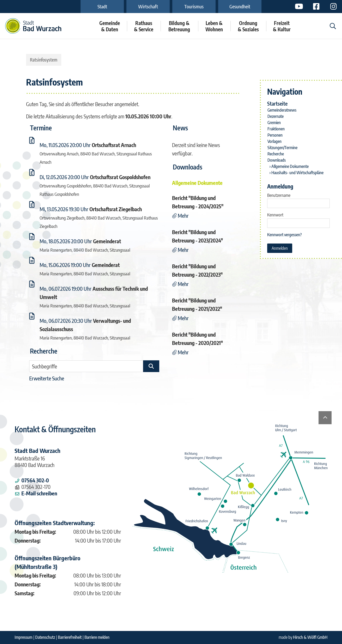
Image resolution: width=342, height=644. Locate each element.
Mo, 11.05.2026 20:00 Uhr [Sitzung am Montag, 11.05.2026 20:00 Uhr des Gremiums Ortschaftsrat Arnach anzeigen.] (65, 145)
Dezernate (276, 116)
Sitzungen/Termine (282, 148)
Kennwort (275, 215)
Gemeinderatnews (282, 110)
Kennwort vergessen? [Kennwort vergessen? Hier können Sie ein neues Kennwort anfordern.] (285, 235)
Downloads (277, 160)
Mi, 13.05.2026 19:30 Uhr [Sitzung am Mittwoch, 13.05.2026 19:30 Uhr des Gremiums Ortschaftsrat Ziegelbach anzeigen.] (64, 209)
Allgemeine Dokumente (290, 166)
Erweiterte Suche (47, 378)
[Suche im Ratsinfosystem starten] (151, 366)
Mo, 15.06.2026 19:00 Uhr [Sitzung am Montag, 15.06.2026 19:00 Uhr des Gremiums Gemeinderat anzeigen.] (65, 265)
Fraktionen (276, 129)
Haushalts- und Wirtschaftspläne (297, 173)
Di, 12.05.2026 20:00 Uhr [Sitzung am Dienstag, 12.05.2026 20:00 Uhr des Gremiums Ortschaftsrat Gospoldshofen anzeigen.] (64, 177)
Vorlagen (274, 141)
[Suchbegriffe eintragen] (86, 366)
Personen (275, 135)
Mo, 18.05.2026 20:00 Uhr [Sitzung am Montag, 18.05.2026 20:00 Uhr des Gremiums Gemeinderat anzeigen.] (66, 241)
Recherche (276, 154)
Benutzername (279, 195)
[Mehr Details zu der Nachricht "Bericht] (180, 215)
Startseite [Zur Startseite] (277, 103)
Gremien (274, 123)
